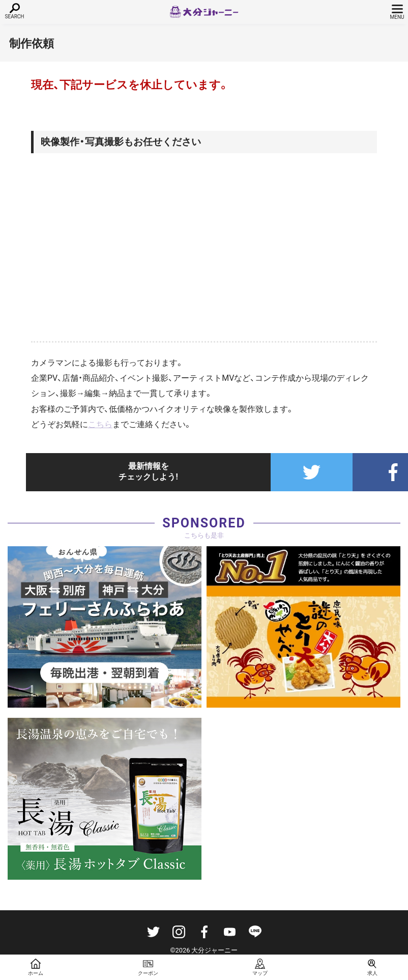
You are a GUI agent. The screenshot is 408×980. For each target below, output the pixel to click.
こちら (100, 424)
